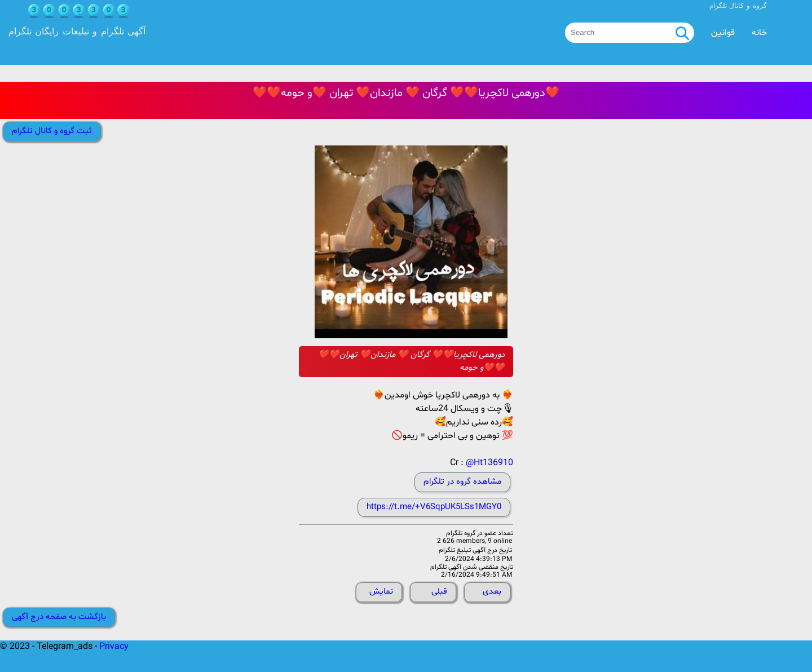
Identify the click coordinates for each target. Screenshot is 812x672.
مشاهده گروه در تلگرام (462, 482)
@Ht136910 (489, 463)
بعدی (492, 592)
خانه (759, 33)
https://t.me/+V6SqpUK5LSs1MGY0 (434, 507)
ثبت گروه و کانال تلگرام (52, 131)
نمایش (381, 592)
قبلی (439, 592)
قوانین (723, 33)
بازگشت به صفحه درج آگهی (59, 617)
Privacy (114, 647)
